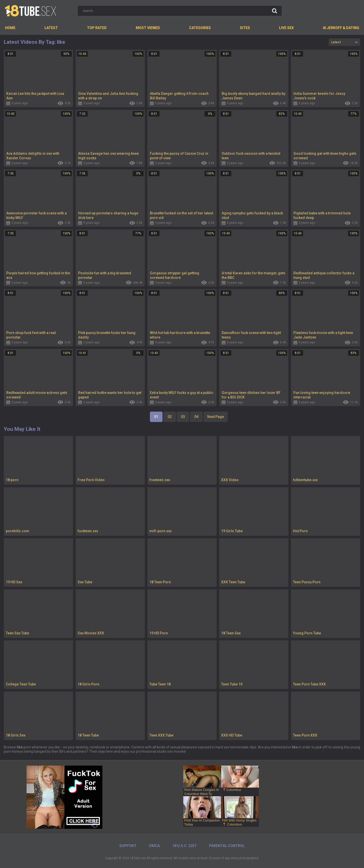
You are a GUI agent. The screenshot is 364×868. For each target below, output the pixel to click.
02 (170, 417)
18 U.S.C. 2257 (184, 846)
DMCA (154, 846)
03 (183, 417)
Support (128, 846)
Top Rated (97, 28)
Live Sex (286, 28)
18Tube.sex (138, 858)
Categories (200, 28)
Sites (245, 28)
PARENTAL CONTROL (227, 846)
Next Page (216, 417)
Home (10, 28)
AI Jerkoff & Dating (341, 28)
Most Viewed (148, 28)
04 (196, 417)
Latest (51, 28)
